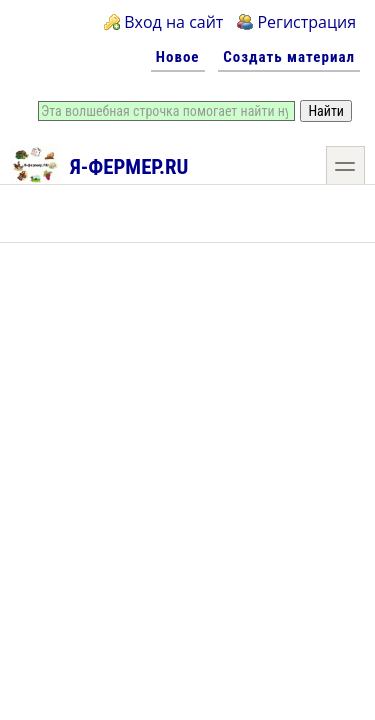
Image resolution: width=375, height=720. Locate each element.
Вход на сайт (173, 22)
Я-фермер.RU (99, 164)
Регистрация (306, 22)
